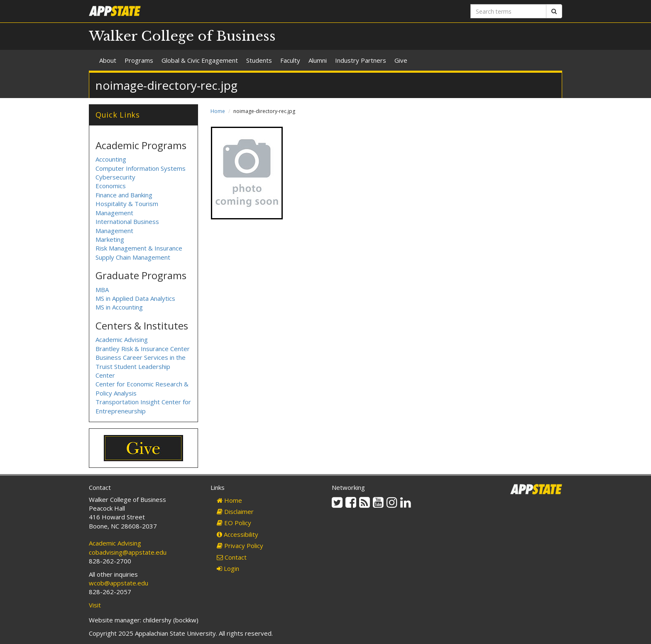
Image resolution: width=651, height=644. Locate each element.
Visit (95, 605)
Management (114, 231)
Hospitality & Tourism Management (127, 208)
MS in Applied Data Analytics (135, 298)
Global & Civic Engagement (200, 60)
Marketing (110, 239)
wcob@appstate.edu (119, 583)
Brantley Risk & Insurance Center (143, 349)
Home (218, 111)
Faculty (290, 60)
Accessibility (237, 534)
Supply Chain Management (133, 257)
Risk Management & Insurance (139, 248)
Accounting (111, 159)
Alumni (318, 60)
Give (401, 60)
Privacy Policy (240, 546)
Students (259, 60)
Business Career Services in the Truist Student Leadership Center (141, 366)
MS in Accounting (119, 307)
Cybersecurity (115, 177)
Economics (111, 186)
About (108, 60)
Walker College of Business (182, 36)
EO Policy (234, 523)
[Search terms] (508, 11)
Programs (139, 60)
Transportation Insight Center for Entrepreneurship (143, 406)
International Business (127, 221)
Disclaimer (235, 511)
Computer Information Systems (141, 168)
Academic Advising (122, 339)
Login (228, 568)
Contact (232, 557)
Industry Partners (361, 60)
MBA (102, 290)
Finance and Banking (124, 195)
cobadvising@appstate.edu (128, 552)
